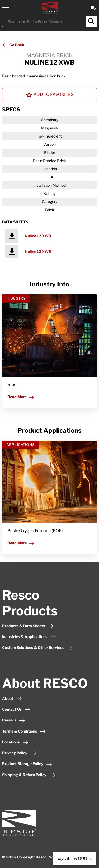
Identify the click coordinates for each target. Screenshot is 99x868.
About (12, 698)
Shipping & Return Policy (29, 775)
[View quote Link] (94, 8)
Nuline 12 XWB (38, 236)
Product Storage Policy (27, 764)
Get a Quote (75, 859)
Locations (15, 742)
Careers (14, 720)
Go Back (13, 45)
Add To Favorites (50, 95)
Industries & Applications (29, 637)
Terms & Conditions (24, 731)
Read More (21, 397)
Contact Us (16, 709)
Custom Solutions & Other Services (38, 647)
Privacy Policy (19, 753)
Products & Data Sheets (28, 626)
